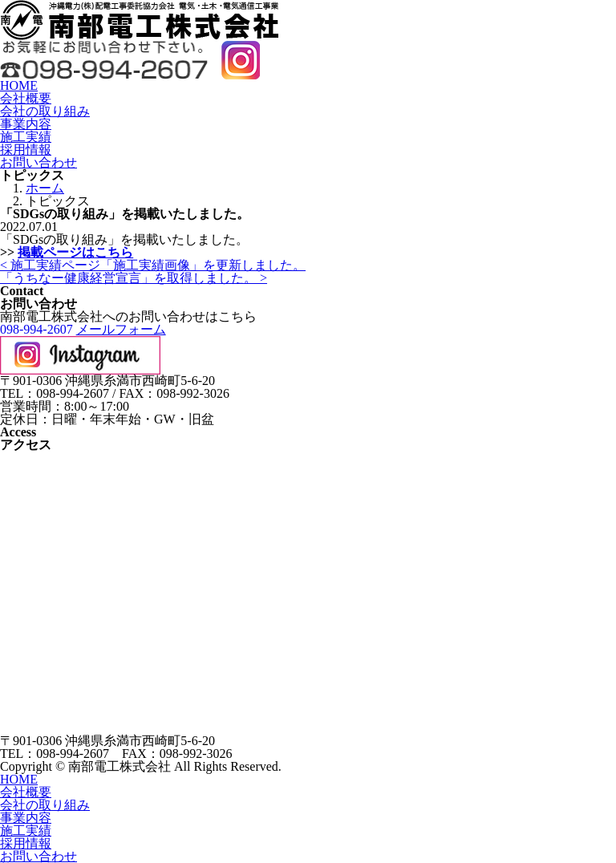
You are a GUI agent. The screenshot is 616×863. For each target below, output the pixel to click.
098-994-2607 (36, 329)
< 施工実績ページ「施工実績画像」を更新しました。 (153, 265)
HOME (19, 85)
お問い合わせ (38, 162)
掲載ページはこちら (75, 252)
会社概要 (26, 98)
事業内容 (26, 124)
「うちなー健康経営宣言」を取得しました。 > (134, 278)
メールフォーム (121, 329)
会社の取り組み (45, 111)
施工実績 (26, 137)
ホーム (45, 188)
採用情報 (26, 150)
